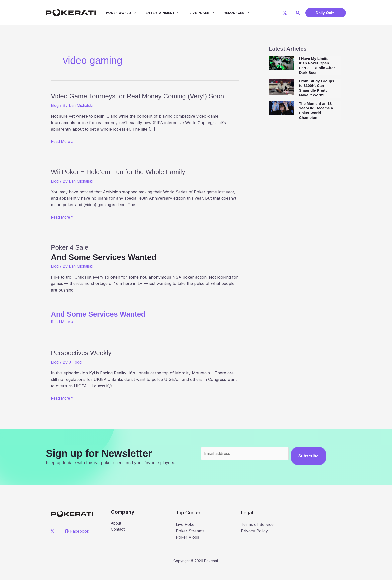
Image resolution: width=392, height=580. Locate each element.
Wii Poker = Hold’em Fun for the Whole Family (133, 182)
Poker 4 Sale (145, 263)
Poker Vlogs (188, 548)
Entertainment (156, 13)
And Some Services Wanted (104, 324)
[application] (128, 13)
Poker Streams (190, 541)
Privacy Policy (254, 541)
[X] (285, 13)
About (117, 534)
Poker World (116, 13)
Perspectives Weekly (88, 363)
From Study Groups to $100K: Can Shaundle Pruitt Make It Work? (317, 88)
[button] (298, 13)
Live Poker (193, 13)
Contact (118, 540)
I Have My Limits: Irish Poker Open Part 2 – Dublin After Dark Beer (317, 65)
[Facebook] (78, 541)
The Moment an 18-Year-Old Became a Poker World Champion (316, 110)
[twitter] (53, 541)
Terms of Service (257, 535)
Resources (225, 13)
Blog (55, 116)
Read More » (63, 152)
